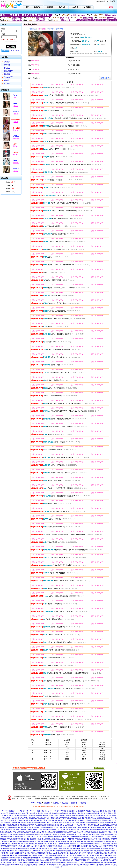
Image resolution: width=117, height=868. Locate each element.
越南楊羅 (16, 163)
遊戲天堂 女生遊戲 (60, 837)
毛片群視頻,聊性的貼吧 (108, 848)
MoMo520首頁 (100, 1)
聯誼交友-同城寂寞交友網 (98, 816)
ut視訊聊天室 (45, 811)
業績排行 (7, 62)
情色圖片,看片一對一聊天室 (65, 855)
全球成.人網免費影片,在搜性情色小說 (30, 846)
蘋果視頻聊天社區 (82, 837)
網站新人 (7, 68)
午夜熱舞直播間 (99, 834)
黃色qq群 (80, 832)
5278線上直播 (32, 839)
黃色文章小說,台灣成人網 (89, 858)
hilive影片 (24, 830)
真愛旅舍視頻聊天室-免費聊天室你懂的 (99, 811)
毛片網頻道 (70, 841)
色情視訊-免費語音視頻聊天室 (39, 818)
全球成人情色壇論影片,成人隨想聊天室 (27, 851)
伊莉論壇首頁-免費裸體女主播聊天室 (71, 813)
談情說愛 (7, 80)
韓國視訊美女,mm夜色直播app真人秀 (86, 865)
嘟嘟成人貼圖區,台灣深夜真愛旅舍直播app (39, 853)
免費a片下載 (12, 832)
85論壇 (39, 839)
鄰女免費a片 (61, 825)
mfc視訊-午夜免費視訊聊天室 (55, 820)
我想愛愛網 (57, 832)
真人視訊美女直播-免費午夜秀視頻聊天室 (83, 818)
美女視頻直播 (92, 827)
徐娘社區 (90, 841)
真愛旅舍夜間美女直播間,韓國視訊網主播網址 (16, 858)
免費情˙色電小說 (71, 825)
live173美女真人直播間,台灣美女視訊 (53, 851)
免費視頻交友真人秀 (76, 830)
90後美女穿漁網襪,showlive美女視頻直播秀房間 (101, 846)
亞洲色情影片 (36, 827)
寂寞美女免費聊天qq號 (69, 832)
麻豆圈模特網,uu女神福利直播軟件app (104, 862)
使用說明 (74, 803)
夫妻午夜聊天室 (98, 841)
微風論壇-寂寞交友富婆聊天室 (39, 816)
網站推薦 (7, 74)
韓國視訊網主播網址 (37, 834)
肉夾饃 (16, 114)
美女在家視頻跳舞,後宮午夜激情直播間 (71, 860)
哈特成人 (3, 827)
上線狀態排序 (8, 71)
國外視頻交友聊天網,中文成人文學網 (96, 860)
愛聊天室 (68, 823)
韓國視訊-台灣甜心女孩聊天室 (103, 820)
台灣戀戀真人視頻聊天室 (37, 844)
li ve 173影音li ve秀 (22, 811)
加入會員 (65, 803)
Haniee (16, 130)
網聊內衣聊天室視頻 (51, 834)
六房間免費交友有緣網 (88, 839)
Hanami (16, 154)
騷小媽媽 (16, 138)
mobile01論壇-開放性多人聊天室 (95, 813)
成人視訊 (7, 83)
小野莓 (16, 122)
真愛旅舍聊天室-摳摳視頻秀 (76, 811)
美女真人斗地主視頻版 (105, 827)
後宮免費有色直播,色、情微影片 (34, 865)
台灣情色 (84, 827)
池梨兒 (16, 98)
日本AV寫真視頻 (63, 830)
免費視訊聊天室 (110, 834)
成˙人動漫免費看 (53, 823)
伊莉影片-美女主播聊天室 (57, 816)
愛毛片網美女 (100, 823)
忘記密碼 (16, 51)
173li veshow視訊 (34, 811)
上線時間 (7, 65)
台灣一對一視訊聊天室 (50, 830)
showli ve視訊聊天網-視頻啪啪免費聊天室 (79, 820)
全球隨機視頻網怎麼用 (73, 827)
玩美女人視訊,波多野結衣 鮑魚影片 (61, 848)
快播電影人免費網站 (61, 839)
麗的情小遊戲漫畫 (50, 825)
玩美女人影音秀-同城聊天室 (38, 823)
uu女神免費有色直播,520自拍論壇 (74, 846)
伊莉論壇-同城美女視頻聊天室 (18, 816)
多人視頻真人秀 (6, 834)
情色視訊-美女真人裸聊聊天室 (59, 818)
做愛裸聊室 (62, 834)
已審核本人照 (8, 77)
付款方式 (83, 803)
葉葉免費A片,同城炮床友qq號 (39, 848)
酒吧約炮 (14, 844)
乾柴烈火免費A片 (47, 832)
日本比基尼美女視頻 (41, 837)
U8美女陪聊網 (28, 841)
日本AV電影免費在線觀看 (11, 825)
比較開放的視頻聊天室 (13, 830)
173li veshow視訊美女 (8, 811)
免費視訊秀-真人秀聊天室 (15, 820)
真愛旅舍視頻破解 (110, 841)
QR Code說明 (99, 768)
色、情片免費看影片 (86, 834)
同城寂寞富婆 (22, 827)
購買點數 (47, 803)
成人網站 (107, 837)
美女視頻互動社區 (48, 839)
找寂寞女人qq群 (18, 837)
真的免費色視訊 (5, 844)
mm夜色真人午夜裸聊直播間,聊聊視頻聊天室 (47, 862)
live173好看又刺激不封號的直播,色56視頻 (87, 848)
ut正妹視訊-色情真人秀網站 (19, 818)
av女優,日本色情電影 (7, 851)
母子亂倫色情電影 (80, 841)
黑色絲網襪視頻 (46, 827)
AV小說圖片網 (29, 837)
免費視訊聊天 (90, 823)
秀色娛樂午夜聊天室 (72, 834)
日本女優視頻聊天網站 (96, 837)
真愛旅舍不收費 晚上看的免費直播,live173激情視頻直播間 (98, 853)
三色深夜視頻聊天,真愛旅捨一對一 (69, 844)
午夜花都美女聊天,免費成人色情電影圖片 (22, 860)
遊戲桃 (29, 827)
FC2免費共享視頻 (74, 839)
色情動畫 (62, 823)
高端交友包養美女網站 (103, 839)
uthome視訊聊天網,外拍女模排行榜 (12, 865)
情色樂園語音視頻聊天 (27, 825)
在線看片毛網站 (23, 844)
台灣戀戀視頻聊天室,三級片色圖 (86, 855)
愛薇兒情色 (75, 823)
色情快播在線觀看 (89, 830)
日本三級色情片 (38, 841)
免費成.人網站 (37, 830)
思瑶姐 (16, 171)
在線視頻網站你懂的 (16, 841)
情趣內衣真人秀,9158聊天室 (15, 853)
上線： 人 (11, 182)
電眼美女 (16, 146)
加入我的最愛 (111, 1)
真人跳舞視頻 (81, 825)
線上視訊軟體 (104, 825)
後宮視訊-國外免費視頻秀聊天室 (35, 820)
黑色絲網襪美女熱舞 (102, 830)
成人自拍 (82, 823)
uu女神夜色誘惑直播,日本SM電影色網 (65, 853)
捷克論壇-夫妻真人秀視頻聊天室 (48, 813)
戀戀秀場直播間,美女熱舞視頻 (52, 846)
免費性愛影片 (37, 832)
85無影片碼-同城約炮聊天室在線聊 (78, 816)
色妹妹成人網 (71, 837)
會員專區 (56, 803)
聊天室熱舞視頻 (21, 839)
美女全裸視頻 (39, 825)
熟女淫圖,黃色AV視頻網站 (23, 862)
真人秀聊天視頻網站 (59, 827)
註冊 (11, 51)
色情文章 (51, 837)
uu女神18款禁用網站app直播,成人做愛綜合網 (95, 844)
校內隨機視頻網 (12, 827)
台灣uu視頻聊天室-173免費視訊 (27, 813)
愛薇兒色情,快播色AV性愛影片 (107, 855)
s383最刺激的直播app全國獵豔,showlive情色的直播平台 (19, 855)
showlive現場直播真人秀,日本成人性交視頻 (15, 848)
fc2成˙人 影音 (112, 832)
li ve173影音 (54, 811)
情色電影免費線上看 (93, 825)
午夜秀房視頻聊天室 (51, 841)
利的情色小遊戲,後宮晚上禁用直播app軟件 (79, 851)
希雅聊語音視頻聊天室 (91, 832)
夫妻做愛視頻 (11, 839)
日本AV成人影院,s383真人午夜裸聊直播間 (59, 865)
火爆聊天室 (113, 825)
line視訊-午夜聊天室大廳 (20, 823)
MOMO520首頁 (36, 803)
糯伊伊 (16, 106)
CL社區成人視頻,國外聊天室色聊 (47, 860)
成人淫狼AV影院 (17, 834)
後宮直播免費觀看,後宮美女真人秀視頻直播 (77, 862)
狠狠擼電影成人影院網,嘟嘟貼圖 (42, 858)
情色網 (30, 830)
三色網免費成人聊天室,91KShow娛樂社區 (67, 858)
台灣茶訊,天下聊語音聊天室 (47, 855)
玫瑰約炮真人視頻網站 (24, 832)
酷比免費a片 (62, 841)
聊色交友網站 (103, 832)
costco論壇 (26, 834)
